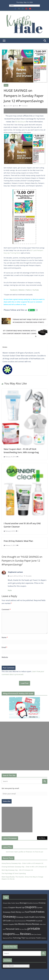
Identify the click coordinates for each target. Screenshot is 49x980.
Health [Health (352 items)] (26, 917)
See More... (42, 838)
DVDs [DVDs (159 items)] (23, 912)
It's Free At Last (38, 852)
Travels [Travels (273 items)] (38, 938)
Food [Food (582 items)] (27, 912)
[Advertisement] (26, 111)
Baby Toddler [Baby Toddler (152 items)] (12, 903)
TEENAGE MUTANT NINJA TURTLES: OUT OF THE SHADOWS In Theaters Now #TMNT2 (29, 321)
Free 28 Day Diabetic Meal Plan (18, 541)
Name (5, 637)
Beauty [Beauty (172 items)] (17, 903)
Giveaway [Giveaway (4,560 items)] (9, 916)
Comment (6, 609)
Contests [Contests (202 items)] (5, 908)
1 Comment (23, 106)
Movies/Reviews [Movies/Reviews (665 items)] (32, 924)
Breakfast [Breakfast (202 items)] (30, 903)
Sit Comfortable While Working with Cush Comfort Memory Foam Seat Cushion (20, 333)
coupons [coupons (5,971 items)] (31, 907)
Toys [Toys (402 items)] (23, 938)
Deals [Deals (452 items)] (13, 912)
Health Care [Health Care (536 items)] (34, 917)
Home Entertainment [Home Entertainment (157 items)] (20, 921)
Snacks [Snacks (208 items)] (39, 934)
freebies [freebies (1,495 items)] (40, 912)
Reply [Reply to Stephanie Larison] (10, 590)
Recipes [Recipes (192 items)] (17, 934)
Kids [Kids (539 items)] (16, 924)
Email (4, 647)
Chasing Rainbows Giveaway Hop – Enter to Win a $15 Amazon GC (24, 867)
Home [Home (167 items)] (13, 921)
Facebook (14, 290)
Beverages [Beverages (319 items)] (23, 903)
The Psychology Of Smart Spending (14, 873)
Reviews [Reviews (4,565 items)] (25, 934)
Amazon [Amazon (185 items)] (5, 903)
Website (21, 290)
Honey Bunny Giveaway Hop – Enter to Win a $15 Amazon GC (22, 863)
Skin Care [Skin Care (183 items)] (34, 934)
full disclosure (20, 122)
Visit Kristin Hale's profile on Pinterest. (19, 852)
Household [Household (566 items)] (31, 921)
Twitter (28, 290)
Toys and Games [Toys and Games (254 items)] (30, 938)
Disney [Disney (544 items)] (18, 912)
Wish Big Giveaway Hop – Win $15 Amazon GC (17, 870)
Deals (6, 85)
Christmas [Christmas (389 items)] (42, 903)
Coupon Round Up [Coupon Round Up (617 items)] (16, 907)
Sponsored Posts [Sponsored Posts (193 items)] (8, 938)
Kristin (17, 106)
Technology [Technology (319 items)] (17, 938)
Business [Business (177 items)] (36, 903)
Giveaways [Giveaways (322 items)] (20, 917)
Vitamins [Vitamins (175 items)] (44, 938)
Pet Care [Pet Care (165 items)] (22, 929)
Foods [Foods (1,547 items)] (33, 912)
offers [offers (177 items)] (41, 924)
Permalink (28, 576)
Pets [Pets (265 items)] (26, 929)
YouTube (36, 290)
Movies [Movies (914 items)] (22, 924)
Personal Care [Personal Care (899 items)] (12, 929)
